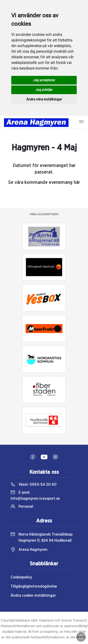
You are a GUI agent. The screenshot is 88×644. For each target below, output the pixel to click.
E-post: (35, 496)
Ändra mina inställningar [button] (44, 99)
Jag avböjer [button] (44, 90)
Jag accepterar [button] (44, 80)
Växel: (34, 485)
